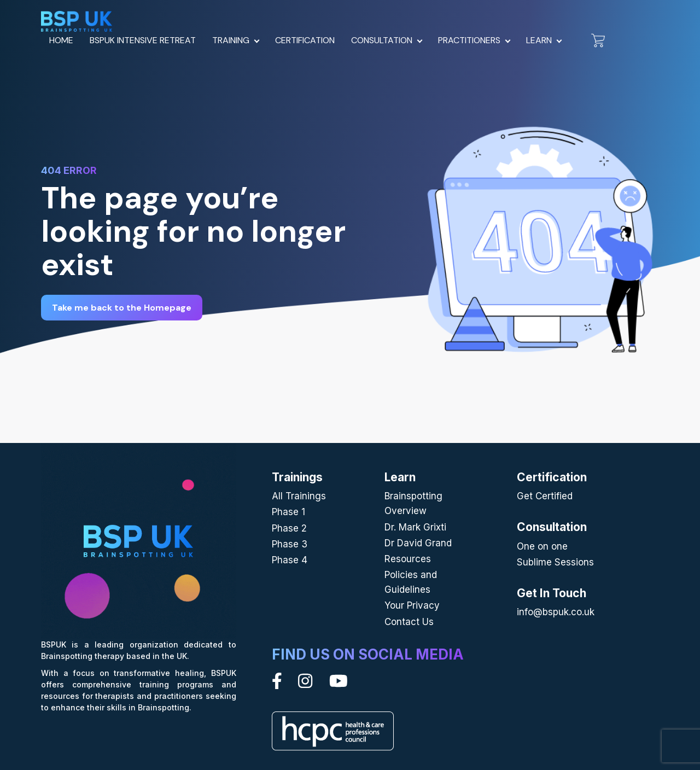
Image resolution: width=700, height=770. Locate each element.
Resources (408, 559)
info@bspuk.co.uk (556, 612)
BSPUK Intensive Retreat (143, 40)
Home (61, 40)
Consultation (382, 40)
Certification (305, 40)
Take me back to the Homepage (122, 308)
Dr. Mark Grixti (415, 527)
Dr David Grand (418, 543)
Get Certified (545, 496)
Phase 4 (290, 560)
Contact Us (409, 622)
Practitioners (469, 40)
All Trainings (299, 496)
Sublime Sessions (555, 562)
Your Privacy (412, 605)
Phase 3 (290, 544)
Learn (539, 40)
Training (231, 40)
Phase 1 (288, 512)
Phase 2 (289, 528)
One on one (542, 546)
